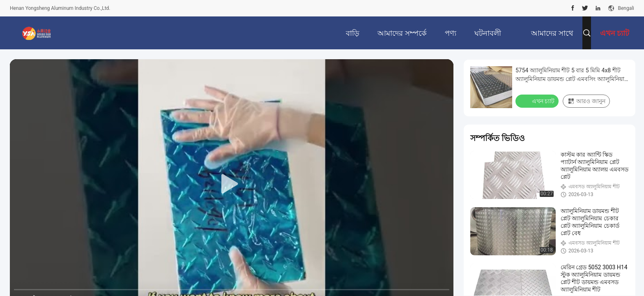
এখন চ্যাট (538, 101)
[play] (232, 184)
